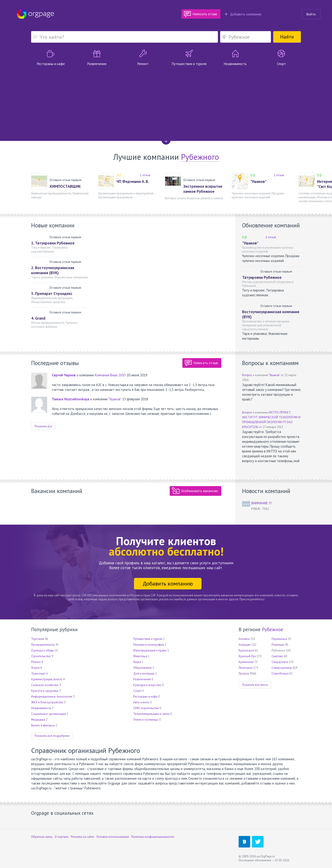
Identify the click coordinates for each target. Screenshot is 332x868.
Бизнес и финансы (43, 725)
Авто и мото (141, 702)
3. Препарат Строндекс (52, 294)
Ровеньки (278, 645)
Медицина (38, 720)
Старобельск (280, 673)
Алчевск (244, 639)
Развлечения (142, 679)
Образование (142, 668)
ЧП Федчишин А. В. (133, 181)
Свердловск (280, 662)
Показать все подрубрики (52, 736)
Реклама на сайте (82, 837)
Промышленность (43, 645)
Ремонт (36, 662)
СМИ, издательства (146, 708)
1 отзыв (145, 175)
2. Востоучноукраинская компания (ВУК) (53, 270)
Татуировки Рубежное (262, 277)
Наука (137, 662)
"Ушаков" (258, 181)
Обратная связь (42, 837)
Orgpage (36, 14)
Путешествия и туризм (148, 639)
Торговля (38, 639)
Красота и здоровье (45, 691)
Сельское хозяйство (45, 685)
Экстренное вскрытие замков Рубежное (203, 189)
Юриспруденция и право (150, 650)
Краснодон (246, 650)
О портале (62, 837)
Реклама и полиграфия (149, 645)
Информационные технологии (52, 697)
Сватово (277, 656)
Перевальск (279, 639)
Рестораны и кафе (145, 697)
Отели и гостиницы (146, 720)
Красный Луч (247, 656)
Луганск (244, 673)
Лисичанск (246, 668)
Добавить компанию (243, 14)
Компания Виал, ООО (110, 375)
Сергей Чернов (64, 375)
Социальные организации (49, 714)
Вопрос (247, 375)
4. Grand (38, 318)
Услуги (35, 668)
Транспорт (38, 673)
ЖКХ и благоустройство (47, 702)
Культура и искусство (147, 685)
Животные (140, 656)
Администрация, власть (47, 679)
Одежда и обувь (42, 650)
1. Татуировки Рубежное (53, 243)
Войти (311, 14)
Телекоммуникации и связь (151, 714)
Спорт (137, 691)
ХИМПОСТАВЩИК (65, 186)
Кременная (246, 662)
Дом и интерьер (144, 673)
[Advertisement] (166, 101)
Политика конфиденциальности (153, 837)
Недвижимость (41, 708)
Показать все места (255, 685)
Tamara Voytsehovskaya (71, 399)
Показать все (43, 426)
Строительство (41, 656)
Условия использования (113, 837)
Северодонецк (282, 668)
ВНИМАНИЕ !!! (261, 503)
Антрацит (245, 645)
